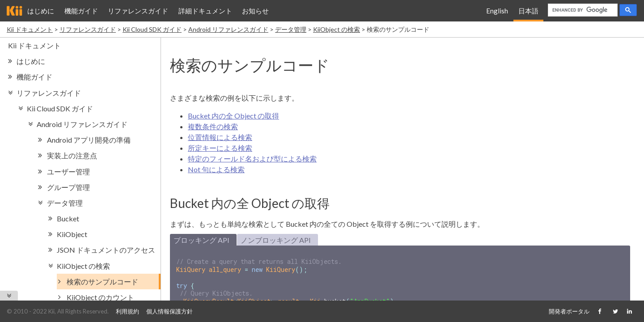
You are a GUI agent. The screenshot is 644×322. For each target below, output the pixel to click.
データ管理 (291, 29)
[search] (582, 10)
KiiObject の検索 (337, 29)
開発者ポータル (569, 311)
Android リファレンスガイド (228, 29)
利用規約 (127, 311)
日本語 (528, 11)
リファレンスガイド (138, 11)
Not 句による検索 (216, 169)
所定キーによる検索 (220, 148)
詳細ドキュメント (205, 11)
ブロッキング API (201, 240)
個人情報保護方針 (169, 311)
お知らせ (255, 11)
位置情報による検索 (220, 137)
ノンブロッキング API (276, 240)
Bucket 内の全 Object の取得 (233, 116)
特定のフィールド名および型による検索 (252, 159)
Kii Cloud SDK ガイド (152, 29)
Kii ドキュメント (30, 29)
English (497, 11)
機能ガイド (81, 11)
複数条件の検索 (213, 126)
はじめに (41, 11)
